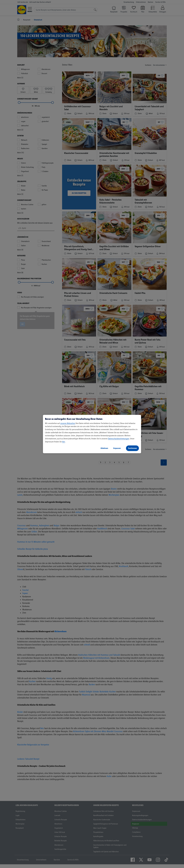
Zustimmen (132, 448)
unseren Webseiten (68, 423)
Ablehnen (104, 448)
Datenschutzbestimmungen (119, 439)
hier (64, 442)
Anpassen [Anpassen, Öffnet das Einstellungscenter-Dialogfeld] (117, 448)
